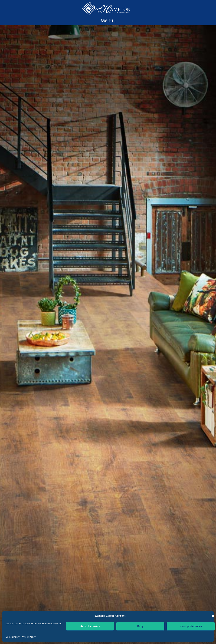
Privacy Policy (29, 637)
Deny (140, 626)
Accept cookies (90, 626)
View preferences (191, 626)
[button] (213, 616)
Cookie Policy (13, 637)
